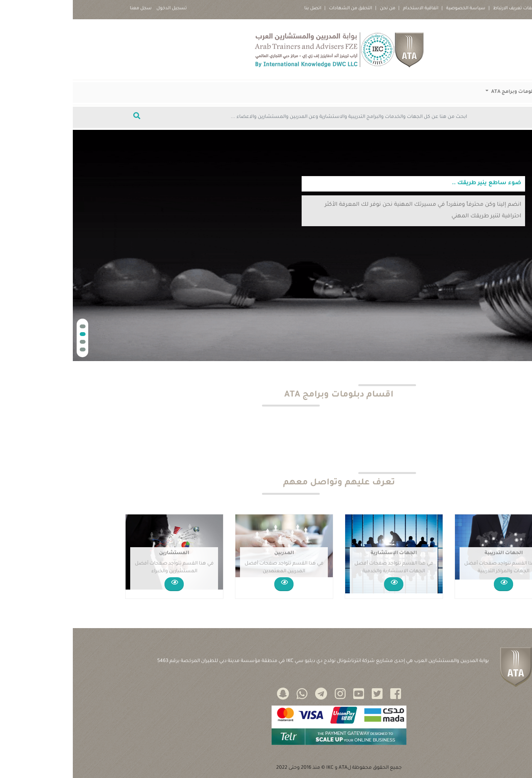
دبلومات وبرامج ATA (441, 92)
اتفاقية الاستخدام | (346, 9)
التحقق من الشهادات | (275, 9)
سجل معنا (68, 9)
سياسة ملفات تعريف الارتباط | (448, 9)
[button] (10, 326)
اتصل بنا (240, 9)
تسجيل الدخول (99, 9)
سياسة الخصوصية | (391, 9)
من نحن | (312, 9)
